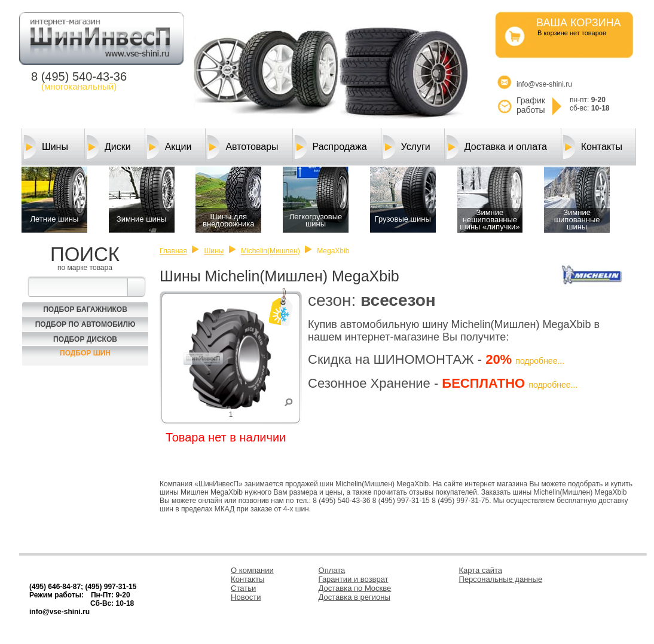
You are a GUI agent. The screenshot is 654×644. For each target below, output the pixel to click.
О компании (252, 570)
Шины (46, 147)
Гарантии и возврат (354, 579)
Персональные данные (501, 579)
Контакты (593, 147)
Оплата (332, 570)
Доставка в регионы (354, 597)
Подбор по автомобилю (85, 324)
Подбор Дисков (85, 339)
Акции (169, 147)
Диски (109, 147)
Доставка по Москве (355, 588)
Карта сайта (481, 570)
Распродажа (331, 147)
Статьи (243, 588)
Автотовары (243, 147)
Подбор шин (85, 353)
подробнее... (540, 361)
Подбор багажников (85, 309)
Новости (246, 597)
